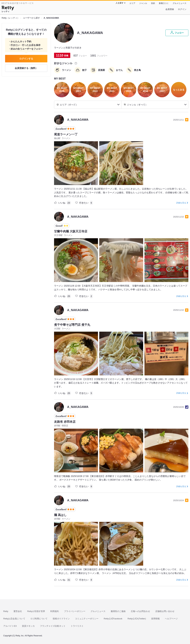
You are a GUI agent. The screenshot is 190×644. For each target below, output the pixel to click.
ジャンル (143, 3)
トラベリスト (77, 626)
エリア (132, 3)
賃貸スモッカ (28, 626)
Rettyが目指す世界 (36, 611)
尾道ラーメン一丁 (66, 134)
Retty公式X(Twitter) (137, 619)
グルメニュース (180, 3)
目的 (153, 3)
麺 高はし (60, 515)
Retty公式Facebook (113, 619)
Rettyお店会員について (14, 619)
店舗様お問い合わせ (165, 611)
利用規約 (55, 611)
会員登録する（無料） (26, 68)
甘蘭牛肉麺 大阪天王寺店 (71, 231)
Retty (6, 611)
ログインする (26, 59)
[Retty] (8, 8)
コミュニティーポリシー (87, 619)
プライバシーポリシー (75, 611)
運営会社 (18, 611)
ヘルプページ (171, 619)
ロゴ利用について (39, 619)
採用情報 (155, 619)
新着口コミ (164, 3)
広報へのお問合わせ (140, 611)
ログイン (182, 9)
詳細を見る (181, 203)
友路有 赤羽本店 (65, 422)
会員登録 (170, 9)
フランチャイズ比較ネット (53, 626)
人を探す (120, 3)
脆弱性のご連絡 (118, 611)
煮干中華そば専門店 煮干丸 (72, 325)
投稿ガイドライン (61, 619)
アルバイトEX (10, 626)
